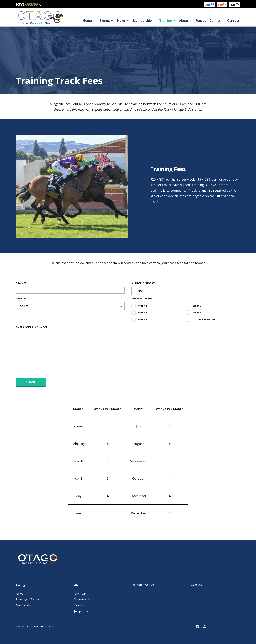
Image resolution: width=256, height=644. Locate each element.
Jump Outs (81, 611)
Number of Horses (143, 283)
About (184, 20)
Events (105, 20)
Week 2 (197, 306)
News (121, 20)
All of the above (204, 320)
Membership (142, 20)
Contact (233, 20)
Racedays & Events (28, 599)
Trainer (21, 283)
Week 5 (143, 320)
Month (21, 299)
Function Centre (208, 20)
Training (166, 20)
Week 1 (143, 306)
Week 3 (143, 312)
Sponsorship (82, 599)
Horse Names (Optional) (32, 327)
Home (87, 20)
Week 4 (197, 312)
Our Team (81, 594)
